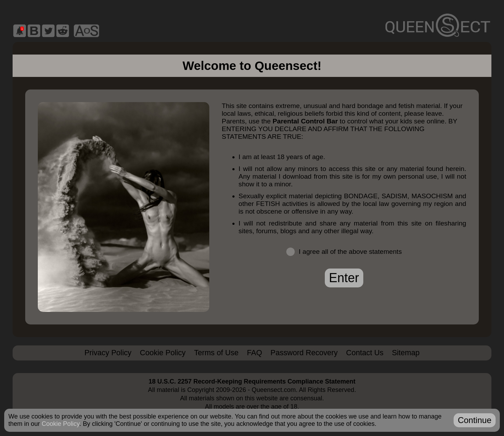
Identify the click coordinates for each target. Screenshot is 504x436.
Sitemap (406, 353)
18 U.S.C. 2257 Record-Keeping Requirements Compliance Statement (252, 381)
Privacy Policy (108, 353)
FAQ (255, 353)
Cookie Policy (163, 353)
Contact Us (365, 353)
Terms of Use (216, 353)
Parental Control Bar (305, 121)
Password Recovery (304, 353)
